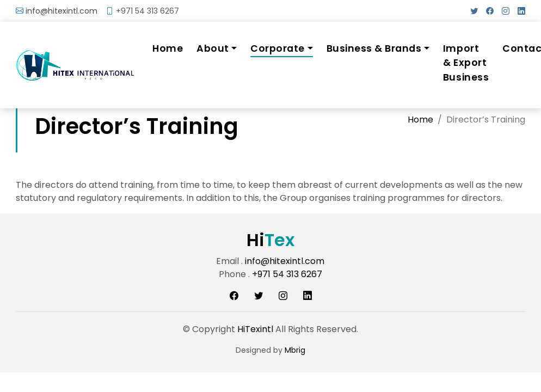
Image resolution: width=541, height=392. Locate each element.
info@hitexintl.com (62, 11)
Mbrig (295, 350)
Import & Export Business (466, 63)
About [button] (213, 48)
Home (168, 48)
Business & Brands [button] (374, 48)
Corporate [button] (278, 48)
